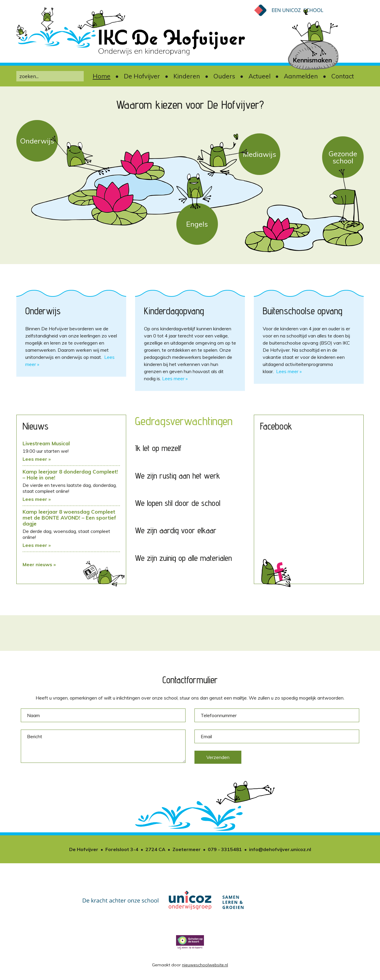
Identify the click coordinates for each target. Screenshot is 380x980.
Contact (343, 76)
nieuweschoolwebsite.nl (205, 965)
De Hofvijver (142, 76)
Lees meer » (175, 378)
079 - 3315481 (225, 849)
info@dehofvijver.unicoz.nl (280, 849)
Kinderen (187, 76)
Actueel (259, 76)
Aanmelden (301, 76)
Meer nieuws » (39, 564)
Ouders (224, 76)
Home (102, 76)
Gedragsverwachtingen (184, 421)
